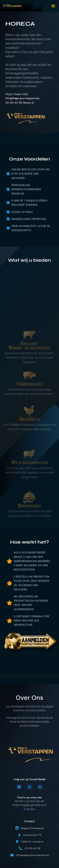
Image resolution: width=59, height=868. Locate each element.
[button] (53, 6)
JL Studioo (29, 809)
